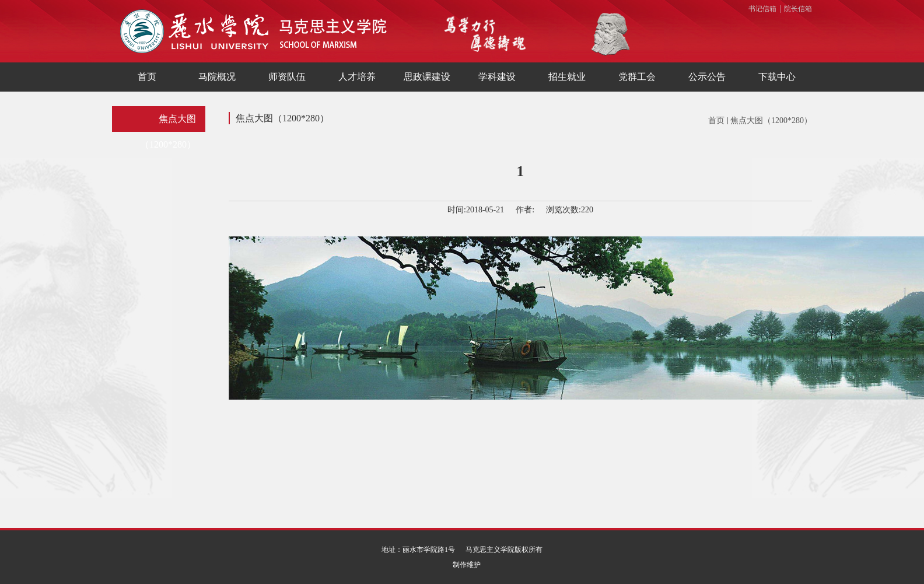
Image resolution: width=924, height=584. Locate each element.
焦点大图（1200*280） (771, 120)
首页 (716, 120)
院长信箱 (798, 9)
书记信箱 (762, 9)
